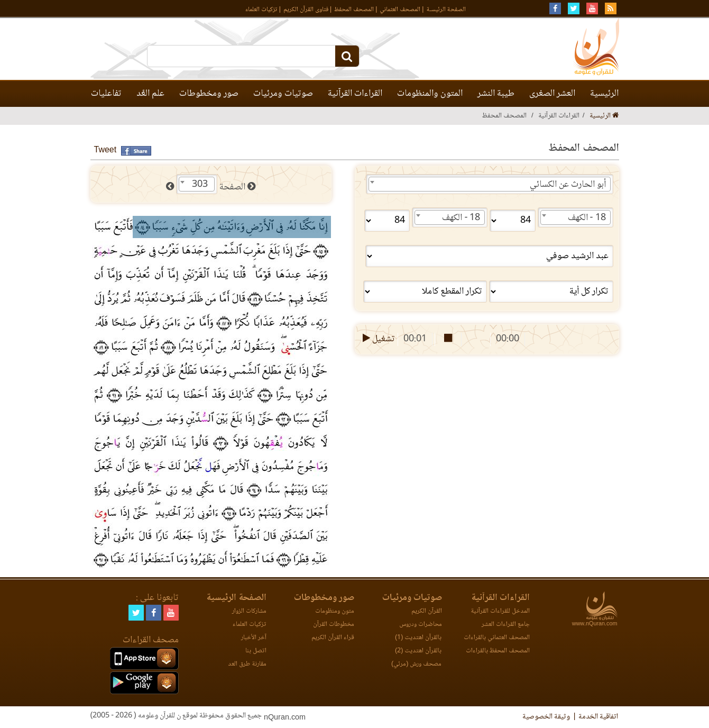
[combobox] (490, 184)
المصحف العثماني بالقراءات (497, 638)
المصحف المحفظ (354, 10)
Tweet (105, 151)
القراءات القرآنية (355, 94)
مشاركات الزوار (249, 611)
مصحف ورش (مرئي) (416, 664)
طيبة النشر (496, 94)
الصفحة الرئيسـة (446, 10)
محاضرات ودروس (421, 625)
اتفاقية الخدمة (598, 717)
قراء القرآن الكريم (333, 638)
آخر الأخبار (254, 638)
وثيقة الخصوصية (546, 717)
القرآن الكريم (427, 611)
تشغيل (378, 339)
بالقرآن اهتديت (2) (418, 651)
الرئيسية (604, 94)
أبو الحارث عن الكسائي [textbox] (568, 185)
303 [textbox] (200, 185)
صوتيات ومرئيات (283, 94)
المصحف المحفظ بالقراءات (498, 651)
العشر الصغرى (552, 94)
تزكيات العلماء (261, 10)
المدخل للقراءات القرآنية (500, 611)
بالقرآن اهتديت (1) (418, 638)
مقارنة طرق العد (247, 664)
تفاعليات (106, 94)
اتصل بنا (256, 651)
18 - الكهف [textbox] (587, 218)
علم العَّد (150, 94)
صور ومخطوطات (209, 94)
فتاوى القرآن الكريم (306, 10)
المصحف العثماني (400, 10)
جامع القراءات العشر (506, 625)
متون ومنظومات (335, 611)
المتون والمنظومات (430, 94)
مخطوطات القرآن (334, 625)
